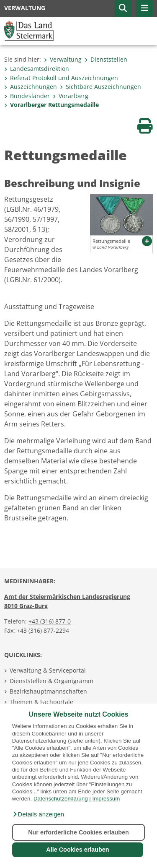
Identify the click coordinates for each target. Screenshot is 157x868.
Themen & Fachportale (41, 702)
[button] (38, 814)
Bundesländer (27, 96)
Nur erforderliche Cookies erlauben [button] (78, 832)
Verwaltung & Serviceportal (48, 670)
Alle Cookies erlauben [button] (77, 850)
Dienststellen (106, 59)
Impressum (106, 799)
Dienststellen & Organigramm (51, 681)
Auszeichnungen (31, 87)
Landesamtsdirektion (37, 69)
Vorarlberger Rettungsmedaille (51, 105)
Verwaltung (63, 59)
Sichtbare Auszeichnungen (100, 87)
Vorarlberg (71, 96)
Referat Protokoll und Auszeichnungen (61, 78)
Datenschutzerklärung (61, 799)
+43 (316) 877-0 (50, 621)
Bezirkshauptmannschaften (48, 691)
